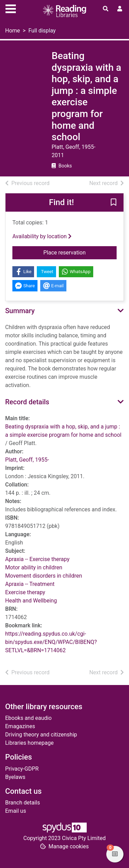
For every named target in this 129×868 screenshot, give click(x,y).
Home (13, 31)
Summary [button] (20, 311)
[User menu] (120, 9)
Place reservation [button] (80, 252)
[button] (114, 203)
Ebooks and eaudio (28, 718)
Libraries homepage (29, 743)
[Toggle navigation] (11, 8)
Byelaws (15, 777)
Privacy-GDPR (22, 769)
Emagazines (20, 726)
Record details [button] (27, 402)
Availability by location (42, 236)
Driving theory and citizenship (41, 735)
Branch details (23, 803)
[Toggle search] (106, 9)
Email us (16, 811)
